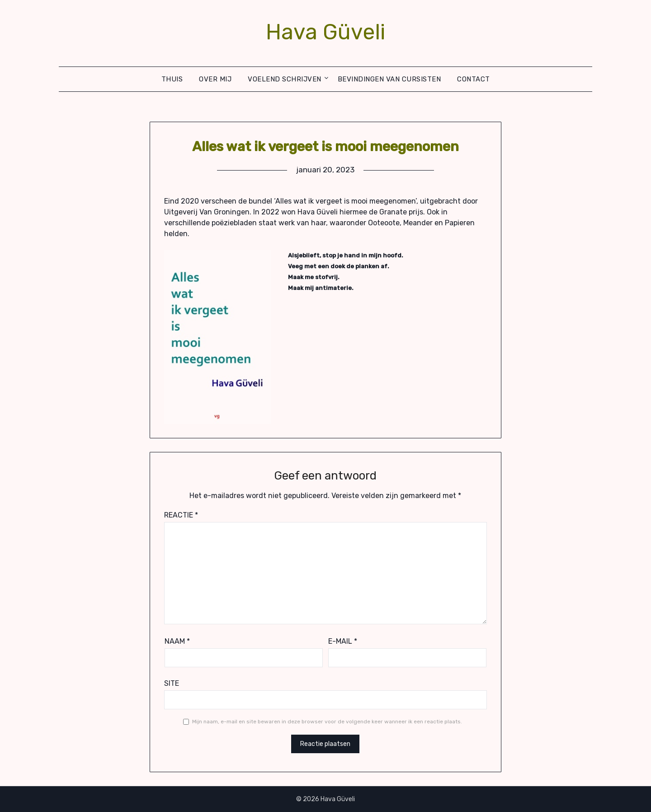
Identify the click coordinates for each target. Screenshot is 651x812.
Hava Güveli (325, 32)
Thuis (172, 79)
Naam (177, 641)
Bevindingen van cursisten (389, 79)
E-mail (343, 641)
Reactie (181, 515)
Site (172, 683)
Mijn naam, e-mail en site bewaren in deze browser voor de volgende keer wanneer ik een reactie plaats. (327, 722)
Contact (474, 79)
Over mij (215, 79)
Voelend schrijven (285, 79)
